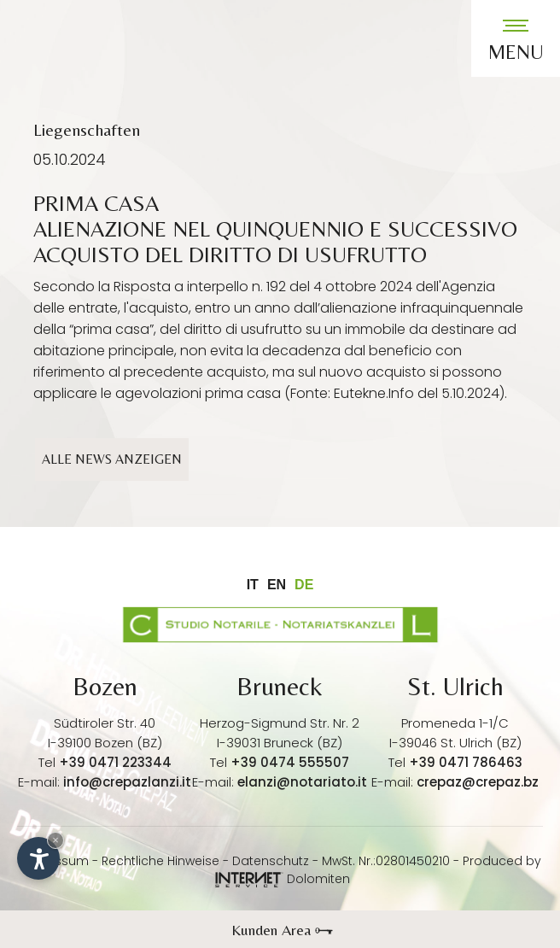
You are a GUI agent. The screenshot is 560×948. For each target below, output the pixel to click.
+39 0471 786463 (466, 762)
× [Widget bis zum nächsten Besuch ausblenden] (55, 840)
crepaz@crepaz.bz (478, 782)
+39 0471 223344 (115, 762)
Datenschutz (271, 861)
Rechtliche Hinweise (160, 861)
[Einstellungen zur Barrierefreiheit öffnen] (38, 858)
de (304, 585)
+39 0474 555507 (290, 762)
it (253, 585)
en (277, 585)
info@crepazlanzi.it (127, 782)
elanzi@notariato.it (302, 782)
